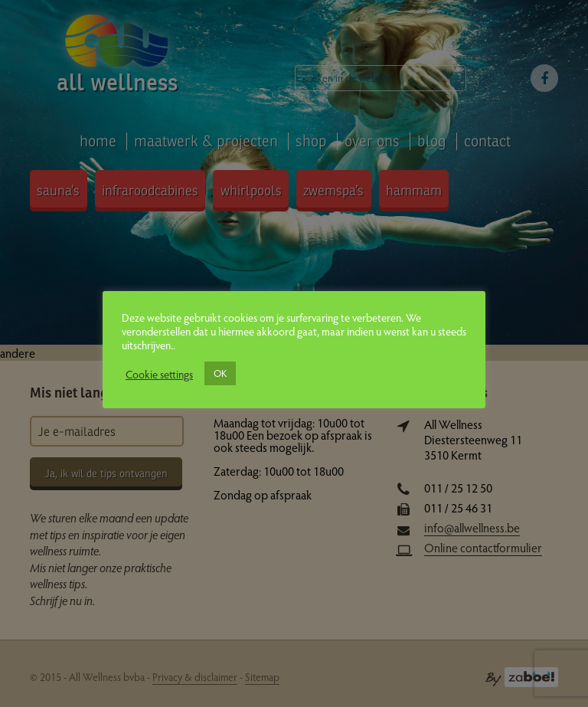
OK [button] (220, 373)
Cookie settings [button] (159, 374)
